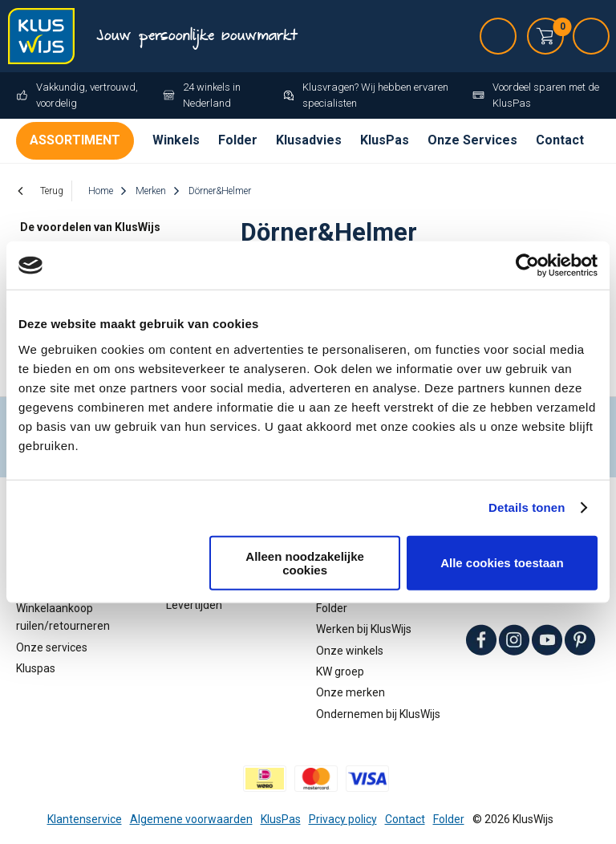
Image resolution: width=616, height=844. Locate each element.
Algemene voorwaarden (191, 819)
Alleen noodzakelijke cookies (305, 562)
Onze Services (472, 140)
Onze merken (351, 692)
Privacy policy (343, 819)
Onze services (52, 647)
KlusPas (385, 140)
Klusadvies (309, 140)
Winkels (176, 140)
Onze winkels (350, 651)
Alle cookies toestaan (502, 563)
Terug (52, 191)
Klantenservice (85, 819)
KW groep (340, 672)
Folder (238, 140)
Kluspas (36, 668)
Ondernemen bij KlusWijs (378, 714)
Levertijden (194, 605)
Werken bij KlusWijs (364, 629)
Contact (560, 140)
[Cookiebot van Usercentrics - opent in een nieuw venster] (527, 266)
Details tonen (527, 507)
